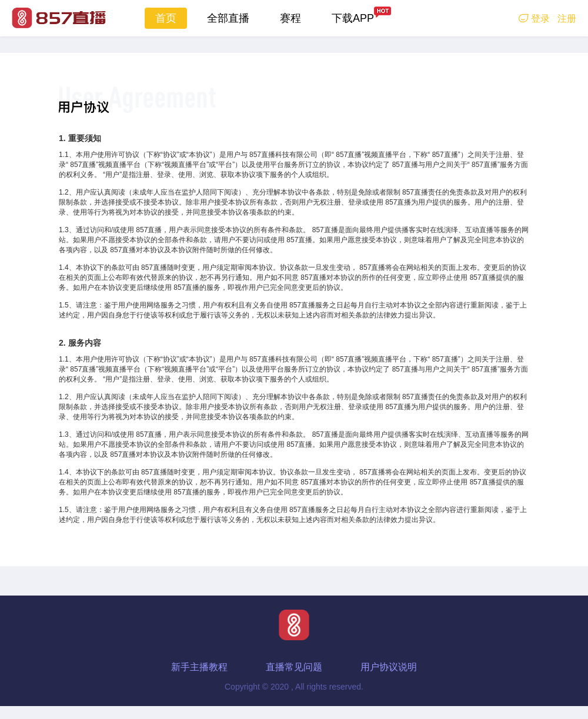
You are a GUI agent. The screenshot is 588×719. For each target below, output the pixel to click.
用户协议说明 (389, 667)
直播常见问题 (294, 667)
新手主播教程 (199, 667)
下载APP (353, 18)
